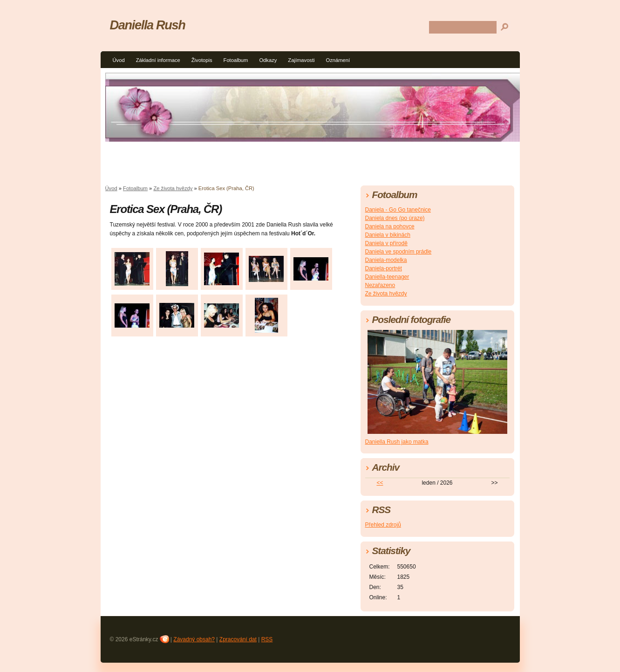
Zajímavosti (301, 60)
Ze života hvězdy (173, 188)
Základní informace (158, 60)
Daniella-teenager (387, 277)
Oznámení (338, 60)
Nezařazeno (380, 285)
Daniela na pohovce (390, 226)
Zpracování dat (238, 639)
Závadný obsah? (194, 639)
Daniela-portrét (384, 268)
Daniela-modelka (386, 260)
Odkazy (268, 60)
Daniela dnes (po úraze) (395, 218)
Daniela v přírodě (386, 243)
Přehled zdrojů (383, 525)
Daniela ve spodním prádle (399, 252)
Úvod (119, 60)
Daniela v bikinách (388, 235)
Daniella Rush (148, 25)
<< (380, 483)
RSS (267, 639)
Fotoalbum (236, 60)
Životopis (202, 60)
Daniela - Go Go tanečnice (398, 210)
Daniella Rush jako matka (397, 442)
